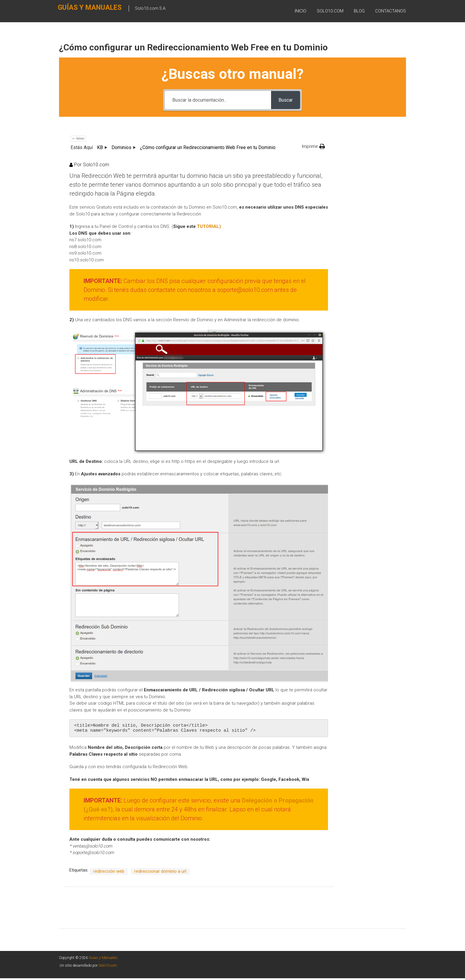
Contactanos (391, 12)
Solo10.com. (108, 967)
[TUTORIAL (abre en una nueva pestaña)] (209, 226)
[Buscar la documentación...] (218, 100)
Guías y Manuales (81, 11)
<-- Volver (78, 139)
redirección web (109, 873)
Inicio (301, 12)
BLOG (359, 12)
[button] (313, 147)
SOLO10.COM (330, 12)
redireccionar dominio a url (160, 873)
